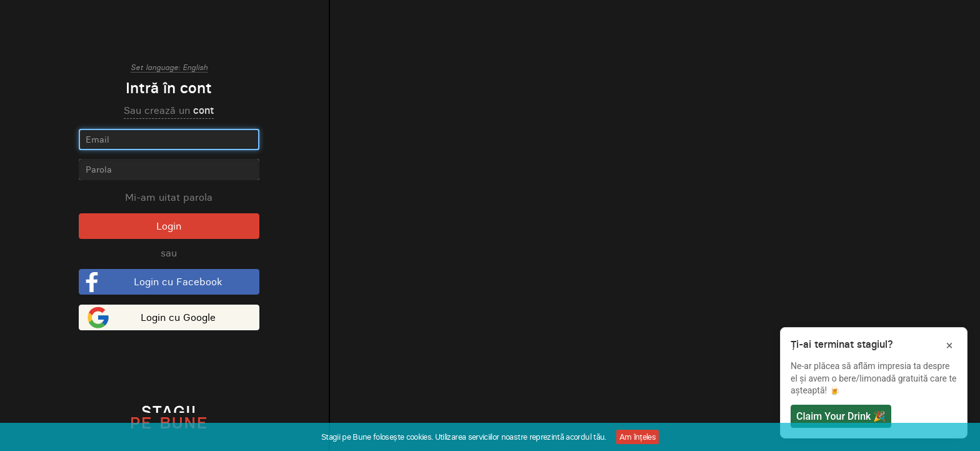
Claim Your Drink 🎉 (841, 416)
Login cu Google (178, 317)
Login (169, 226)
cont (203, 110)
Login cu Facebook (178, 281)
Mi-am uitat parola (169, 197)
